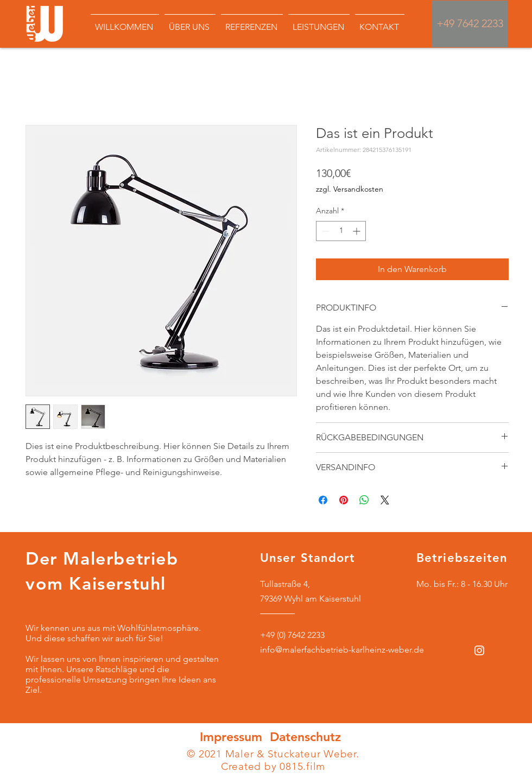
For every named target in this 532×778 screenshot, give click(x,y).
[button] (252, 22)
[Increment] (357, 231)
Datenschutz (305, 737)
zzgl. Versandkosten (350, 189)
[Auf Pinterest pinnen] (344, 500)
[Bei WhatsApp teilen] (364, 500)
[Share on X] (385, 500)
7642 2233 (480, 23)
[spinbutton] (341, 231)
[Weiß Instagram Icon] (479, 650)
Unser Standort (308, 558)
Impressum (233, 737)
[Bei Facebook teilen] (323, 500)
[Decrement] (324, 231)
